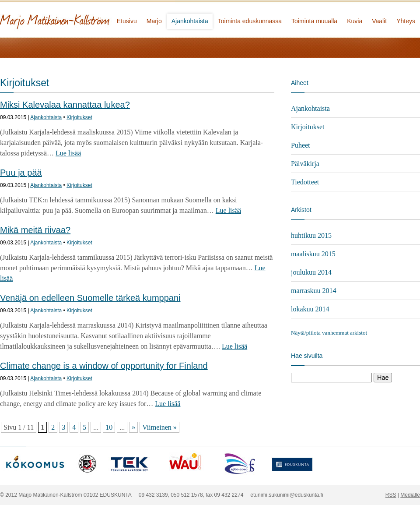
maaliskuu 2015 (313, 254)
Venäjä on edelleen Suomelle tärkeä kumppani (90, 298)
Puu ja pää (21, 173)
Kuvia (355, 21)
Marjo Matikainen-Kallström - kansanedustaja (87, 19)
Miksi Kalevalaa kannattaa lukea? (65, 105)
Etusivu (127, 21)
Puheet (301, 145)
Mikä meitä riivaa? (35, 230)
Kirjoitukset (79, 117)
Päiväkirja (305, 164)
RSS (391, 495)
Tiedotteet (305, 182)
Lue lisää (68, 153)
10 (109, 427)
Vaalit (379, 21)
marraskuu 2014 (314, 291)
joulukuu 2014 (311, 272)
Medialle (410, 495)
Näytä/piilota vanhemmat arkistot (329, 333)
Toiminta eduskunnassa (250, 21)
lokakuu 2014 (310, 309)
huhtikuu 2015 (311, 235)
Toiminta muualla (314, 21)
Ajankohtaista (190, 21)
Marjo (154, 21)
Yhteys (406, 21)
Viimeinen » (159, 427)
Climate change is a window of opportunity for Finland (104, 366)
